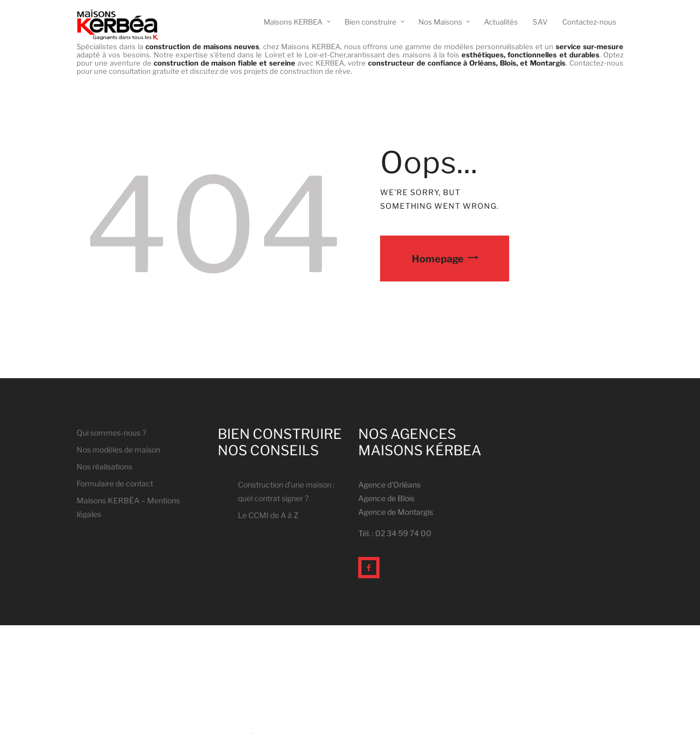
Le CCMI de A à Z (268, 515)
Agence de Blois (386, 498)
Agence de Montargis (396, 512)
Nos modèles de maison (118, 450)
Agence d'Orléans (389, 485)
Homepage (438, 259)
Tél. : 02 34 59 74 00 (395, 533)
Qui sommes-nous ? (111, 433)
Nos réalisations (104, 466)
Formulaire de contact (115, 483)
